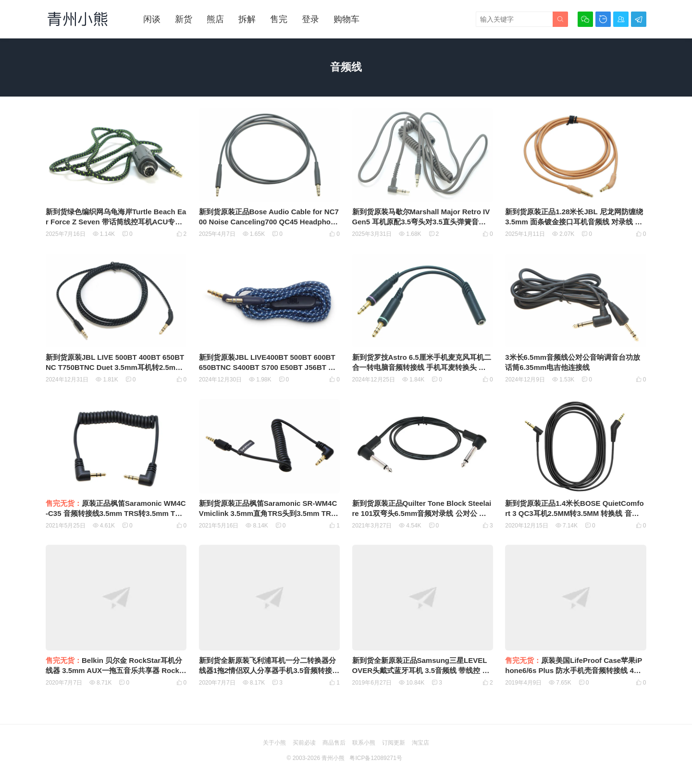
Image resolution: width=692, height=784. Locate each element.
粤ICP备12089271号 (376, 758)
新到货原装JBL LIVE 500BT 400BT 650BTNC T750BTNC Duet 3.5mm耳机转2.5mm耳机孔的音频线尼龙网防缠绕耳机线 (115, 367)
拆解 (247, 19)
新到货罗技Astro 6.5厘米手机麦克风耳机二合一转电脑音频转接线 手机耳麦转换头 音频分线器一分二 (422, 367)
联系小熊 (364, 743)
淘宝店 (420, 743)
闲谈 (152, 19)
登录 (310, 19)
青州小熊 (333, 758)
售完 (279, 19)
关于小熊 (274, 743)
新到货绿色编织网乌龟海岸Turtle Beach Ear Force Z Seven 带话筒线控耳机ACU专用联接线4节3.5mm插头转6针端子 (116, 222)
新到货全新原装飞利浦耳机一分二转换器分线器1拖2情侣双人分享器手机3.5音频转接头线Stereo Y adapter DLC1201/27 (269, 670)
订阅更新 (394, 743)
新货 (184, 19)
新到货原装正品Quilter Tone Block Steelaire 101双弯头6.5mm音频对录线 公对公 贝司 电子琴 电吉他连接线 (422, 513)
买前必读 (304, 743)
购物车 (346, 19)
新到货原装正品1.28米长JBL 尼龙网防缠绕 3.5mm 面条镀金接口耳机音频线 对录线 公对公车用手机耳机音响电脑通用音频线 (574, 222)
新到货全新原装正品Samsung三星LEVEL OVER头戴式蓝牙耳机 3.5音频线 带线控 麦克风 (421, 670)
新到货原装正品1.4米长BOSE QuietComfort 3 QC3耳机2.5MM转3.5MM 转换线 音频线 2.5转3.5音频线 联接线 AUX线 (574, 513)
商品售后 (334, 743)
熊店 (215, 19)
